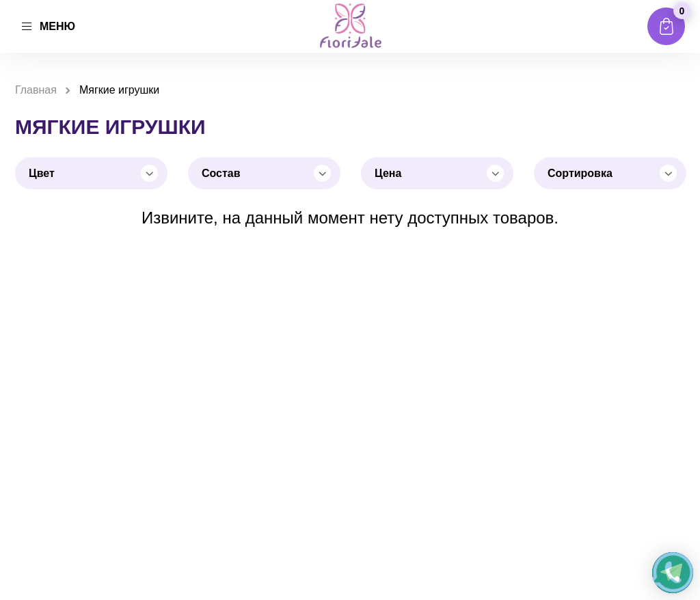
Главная (36, 90)
